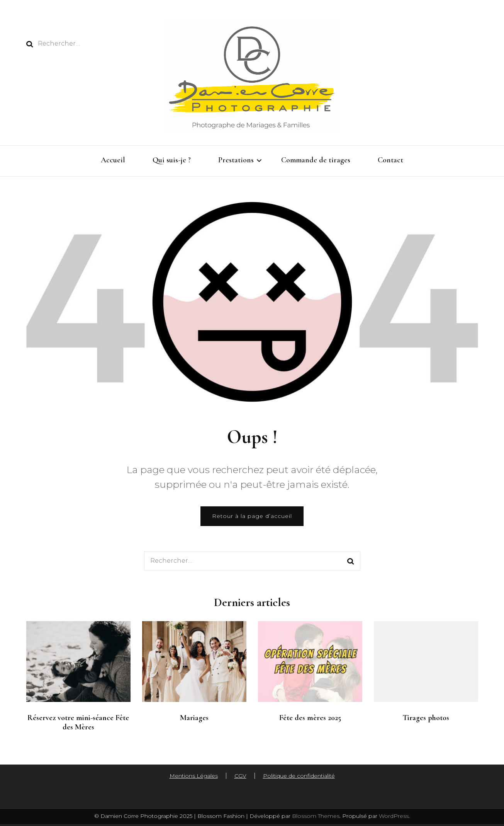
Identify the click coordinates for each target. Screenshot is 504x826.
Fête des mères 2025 (310, 718)
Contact (390, 160)
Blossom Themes (315, 816)
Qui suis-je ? (172, 160)
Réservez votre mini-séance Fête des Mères (78, 722)
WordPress (394, 816)
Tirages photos (426, 718)
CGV (240, 776)
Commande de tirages (316, 160)
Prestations (236, 160)
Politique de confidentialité (299, 776)
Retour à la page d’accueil (252, 516)
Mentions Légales (194, 776)
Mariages (194, 718)
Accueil (113, 160)
